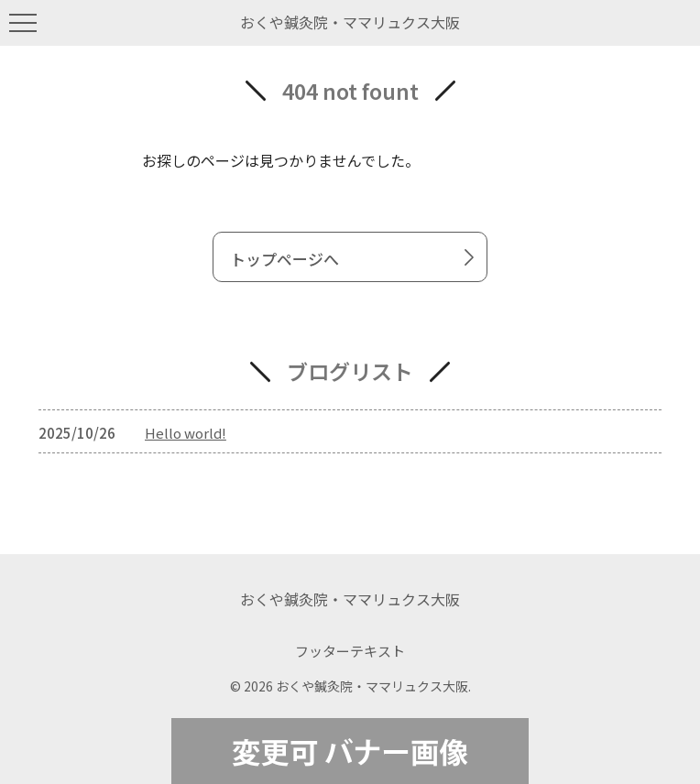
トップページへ (355, 258)
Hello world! (186, 433)
